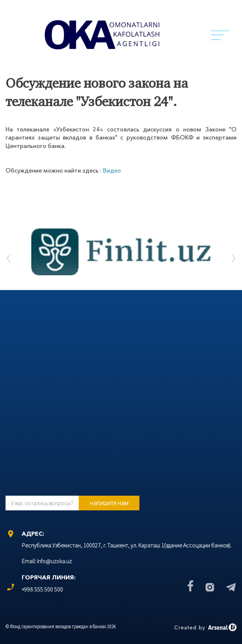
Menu (220, 35)
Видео (112, 170)
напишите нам (109, 503)
